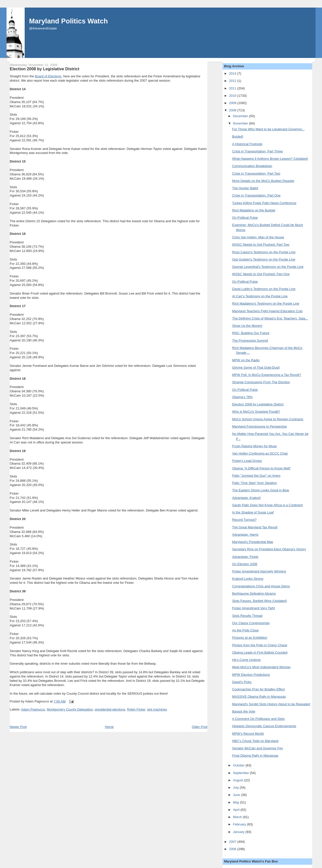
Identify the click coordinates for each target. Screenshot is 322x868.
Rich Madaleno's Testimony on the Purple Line (266, 303)
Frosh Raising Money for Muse (254, 446)
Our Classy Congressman (251, 623)
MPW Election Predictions (251, 675)
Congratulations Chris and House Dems (261, 586)
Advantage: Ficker (245, 557)
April (237, 810)
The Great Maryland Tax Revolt (255, 527)
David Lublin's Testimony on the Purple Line (264, 289)
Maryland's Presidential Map (253, 542)
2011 (233, 88)
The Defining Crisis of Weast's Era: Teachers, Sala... (270, 318)
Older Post (200, 727)
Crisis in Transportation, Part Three (257, 151)
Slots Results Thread (247, 616)
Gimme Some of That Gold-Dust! (256, 367)
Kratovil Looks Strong (248, 579)
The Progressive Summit (250, 341)
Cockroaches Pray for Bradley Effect (258, 689)
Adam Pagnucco (33, 709)
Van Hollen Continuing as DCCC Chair (260, 453)
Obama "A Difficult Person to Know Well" (261, 468)
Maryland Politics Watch (69, 21)
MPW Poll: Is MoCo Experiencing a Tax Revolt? (267, 375)
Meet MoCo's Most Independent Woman (261, 667)
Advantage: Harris (245, 535)
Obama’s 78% (242, 397)
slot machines (157, 709)
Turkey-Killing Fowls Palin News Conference (264, 203)
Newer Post (18, 727)
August (238, 780)
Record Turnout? (244, 520)
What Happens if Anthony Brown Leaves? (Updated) (270, 159)
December (241, 116)
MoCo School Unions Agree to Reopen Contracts (268, 419)
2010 (233, 96)
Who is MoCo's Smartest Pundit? (256, 412)
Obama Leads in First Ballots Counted (260, 652)
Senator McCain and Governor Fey (258, 748)
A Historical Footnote (247, 144)
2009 (233, 103)
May (236, 802)
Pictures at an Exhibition (250, 638)
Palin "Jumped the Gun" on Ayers (256, 476)
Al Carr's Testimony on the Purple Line (260, 296)
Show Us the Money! (247, 326)
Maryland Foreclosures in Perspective (259, 426)
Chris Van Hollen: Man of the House (258, 237)
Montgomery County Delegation (70, 709)
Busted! (238, 136)
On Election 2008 (245, 564)
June (237, 795)
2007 (233, 842)
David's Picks (242, 682)
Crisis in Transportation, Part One (256, 195)
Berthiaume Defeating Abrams (254, 593)
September (241, 773)
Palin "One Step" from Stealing (254, 483)
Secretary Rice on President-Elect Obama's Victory (269, 549)
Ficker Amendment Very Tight (254, 608)
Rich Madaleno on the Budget (254, 210)
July (236, 787)
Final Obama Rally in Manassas (255, 756)
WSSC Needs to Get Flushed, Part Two (261, 245)
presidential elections (110, 709)
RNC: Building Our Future (251, 333)
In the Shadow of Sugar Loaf (253, 512)
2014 (233, 73)
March (238, 817)
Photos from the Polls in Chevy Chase (260, 645)
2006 (233, 849)
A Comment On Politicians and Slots (258, 719)
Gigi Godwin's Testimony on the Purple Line (264, 259)
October (239, 765)
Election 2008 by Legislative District (45, 69)
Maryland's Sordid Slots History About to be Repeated (271, 704)
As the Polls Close (246, 630)
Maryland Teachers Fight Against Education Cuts (267, 311)
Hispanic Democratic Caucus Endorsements (264, 726)
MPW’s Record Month (248, 734)
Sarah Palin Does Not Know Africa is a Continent (267, 505)
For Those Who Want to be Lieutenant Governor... (268, 129)
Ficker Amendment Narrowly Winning (259, 571)
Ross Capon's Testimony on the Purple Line (264, 252)
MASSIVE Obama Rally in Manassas (259, 697)
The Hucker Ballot (245, 188)
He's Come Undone (246, 660)
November (241, 123)
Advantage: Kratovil (246, 498)
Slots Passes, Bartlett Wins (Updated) (259, 601)
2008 (233, 110)
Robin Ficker (136, 709)
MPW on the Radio (246, 360)
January (239, 832)
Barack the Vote (244, 711)
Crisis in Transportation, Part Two (256, 173)
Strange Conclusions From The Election (261, 382)
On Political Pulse (245, 218)
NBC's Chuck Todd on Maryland (255, 741)
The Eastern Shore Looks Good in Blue (261, 490)
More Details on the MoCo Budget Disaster (263, 181)
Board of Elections (48, 76)
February (240, 824)
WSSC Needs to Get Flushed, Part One (261, 274)
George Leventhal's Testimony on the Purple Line (268, 267)
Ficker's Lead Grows (247, 461)
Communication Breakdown (252, 166)
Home (109, 727)
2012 (233, 81)
